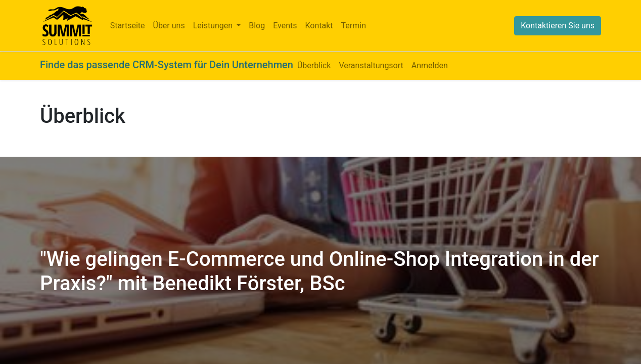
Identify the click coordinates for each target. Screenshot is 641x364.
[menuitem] (128, 26)
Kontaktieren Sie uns (558, 26)
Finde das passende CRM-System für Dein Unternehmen (167, 65)
